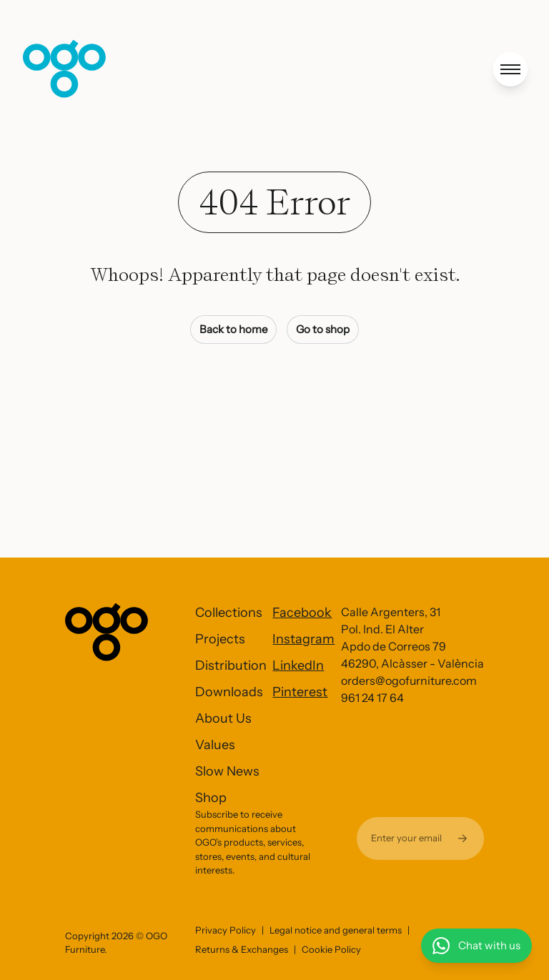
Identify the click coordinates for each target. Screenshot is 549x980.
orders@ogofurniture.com (409, 680)
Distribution (231, 665)
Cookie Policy (331, 949)
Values (215, 745)
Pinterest (300, 692)
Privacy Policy (226, 930)
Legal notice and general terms (336, 930)
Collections (229, 613)
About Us (223, 718)
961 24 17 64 (372, 698)
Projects (220, 639)
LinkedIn (298, 665)
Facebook (302, 613)
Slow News (227, 771)
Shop (211, 798)
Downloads (229, 692)
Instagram (303, 639)
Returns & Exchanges (242, 949)
